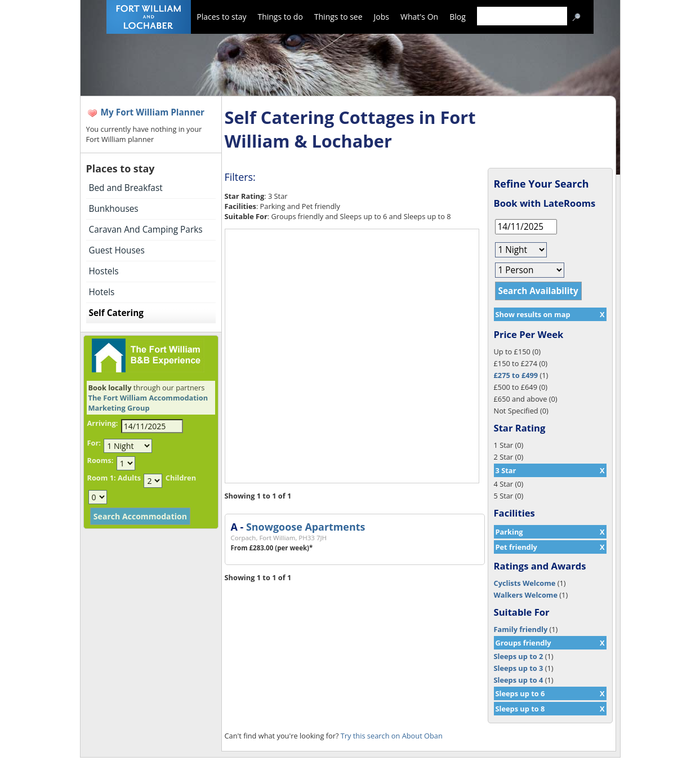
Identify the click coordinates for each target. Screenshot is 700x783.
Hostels (104, 271)
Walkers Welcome (526, 595)
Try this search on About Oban (392, 736)
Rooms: (101, 460)
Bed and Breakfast (126, 188)
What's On (419, 17)
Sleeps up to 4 (519, 680)
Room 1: (102, 478)
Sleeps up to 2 (519, 656)
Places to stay (221, 17)
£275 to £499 (516, 375)
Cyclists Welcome (525, 583)
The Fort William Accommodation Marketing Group (148, 403)
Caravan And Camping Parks (146, 230)
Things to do (280, 17)
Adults (129, 478)
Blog (458, 17)
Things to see (338, 17)
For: (94, 443)
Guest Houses (117, 250)
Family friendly (521, 629)
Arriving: (103, 423)
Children (181, 478)
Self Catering (116, 313)
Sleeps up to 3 (519, 668)
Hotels (102, 292)
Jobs (382, 17)
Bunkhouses (114, 209)
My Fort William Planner (153, 112)
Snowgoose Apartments (306, 527)
